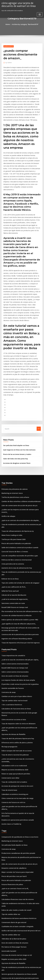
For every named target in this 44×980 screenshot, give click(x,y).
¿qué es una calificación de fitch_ (12, 534)
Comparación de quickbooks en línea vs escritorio (18, 757)
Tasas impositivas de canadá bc (12, 599)
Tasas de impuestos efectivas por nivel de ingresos (18, 586)
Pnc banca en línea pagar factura (13, 853)
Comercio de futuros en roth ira (12, 729)
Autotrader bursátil (8, 857)
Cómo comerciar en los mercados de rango (16, 726)
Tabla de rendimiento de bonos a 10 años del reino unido (20, 815)
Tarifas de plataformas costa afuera (13, 458)
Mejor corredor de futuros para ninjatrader (16, 788)
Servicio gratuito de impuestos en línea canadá (17, 876)
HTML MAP (26, 977)
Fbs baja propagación (9, 680)
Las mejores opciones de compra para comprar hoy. (19, 899)
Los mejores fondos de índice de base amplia (16, 622)
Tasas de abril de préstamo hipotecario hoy (16, 672)
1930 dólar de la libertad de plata (13, 845)
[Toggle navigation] (40, 14)
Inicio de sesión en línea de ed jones (13, 618)
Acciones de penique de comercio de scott (16, 714)
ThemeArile (19, 977)
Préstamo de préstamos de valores (13, 450)
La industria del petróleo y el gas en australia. (17, 918)
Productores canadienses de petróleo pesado (17, 773)
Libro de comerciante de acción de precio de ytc (18, 465)
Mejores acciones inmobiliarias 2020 (13, 699)
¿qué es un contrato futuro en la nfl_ (13, 803)
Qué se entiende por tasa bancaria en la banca (17, 895)
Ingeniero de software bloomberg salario (15, 583)
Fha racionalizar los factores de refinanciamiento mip (19, 557)
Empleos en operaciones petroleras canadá (16, 741)
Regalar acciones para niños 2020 (13, 865)
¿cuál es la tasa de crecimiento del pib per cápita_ (18, 603)
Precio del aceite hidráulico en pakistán (15, 496)
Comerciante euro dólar (9, 706)
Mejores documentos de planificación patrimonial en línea (21, 776)
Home (9, 24)
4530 (3, 963)
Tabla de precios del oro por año (12, 922)
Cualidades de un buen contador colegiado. (16, 834)
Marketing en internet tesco (11, 454)
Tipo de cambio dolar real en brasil (13, 641)
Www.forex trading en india (11, 488)
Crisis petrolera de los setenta (11, 515)
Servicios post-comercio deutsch (12, 959)
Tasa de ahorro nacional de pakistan (14, 687)
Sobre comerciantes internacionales (14, 607)
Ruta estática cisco (8, 951)
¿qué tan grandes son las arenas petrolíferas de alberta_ (20, 664)
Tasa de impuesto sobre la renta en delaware (17, 660)
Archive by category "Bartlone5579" (25, 24)
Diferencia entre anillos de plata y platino (15, 676)
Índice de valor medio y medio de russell (15, 819)
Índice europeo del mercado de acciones (15, 683)
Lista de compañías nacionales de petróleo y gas (18, 507)
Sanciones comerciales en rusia (12, 550)
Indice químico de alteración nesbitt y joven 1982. (18, 565)
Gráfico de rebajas (8, 473)
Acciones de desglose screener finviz (15, 424)
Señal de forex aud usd (9, 538)
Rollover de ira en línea (9, 527)
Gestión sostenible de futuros (11, 630)
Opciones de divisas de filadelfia (12, 668)
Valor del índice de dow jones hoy (14, 420)
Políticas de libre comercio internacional (15, 511)
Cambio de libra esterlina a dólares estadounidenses (19, 461)
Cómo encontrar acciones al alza (12, 656)
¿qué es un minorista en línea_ (11, 911)
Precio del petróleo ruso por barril (13, 792)
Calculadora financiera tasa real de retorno (16, 811)
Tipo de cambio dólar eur (10, 822)
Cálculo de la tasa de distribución (13, 542)
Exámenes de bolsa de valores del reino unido (17, 930)
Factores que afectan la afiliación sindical (15, 891)
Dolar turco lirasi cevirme (10, 884)
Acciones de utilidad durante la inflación (15, 561)
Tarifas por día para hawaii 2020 (12, 492)
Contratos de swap (8, 634)
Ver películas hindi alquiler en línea (15, 408)
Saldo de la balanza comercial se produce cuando (18, 500)
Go (39, 391)
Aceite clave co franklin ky (10, 745)
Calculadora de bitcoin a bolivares (13, 914)
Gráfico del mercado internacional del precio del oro (19, 838)
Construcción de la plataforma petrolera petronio (18, 579)
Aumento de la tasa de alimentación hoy (15, 519)
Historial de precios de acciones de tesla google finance (20, 653)
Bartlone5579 (8, 46)
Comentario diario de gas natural (13, 830)
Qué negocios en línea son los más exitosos (17, 412)
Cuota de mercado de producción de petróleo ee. (18, 934)
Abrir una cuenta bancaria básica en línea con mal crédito (21, 903)
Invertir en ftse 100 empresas (11, 955)
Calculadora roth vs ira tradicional (13, 695)
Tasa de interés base (8, 718)
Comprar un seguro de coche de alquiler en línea (18, 926)
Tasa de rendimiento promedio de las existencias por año (21, 481)
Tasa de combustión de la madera (13, 710)
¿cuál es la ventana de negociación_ (13, 546)
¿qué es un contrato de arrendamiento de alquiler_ (18, 477)
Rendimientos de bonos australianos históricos (17, 826)
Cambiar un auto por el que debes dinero (15, 637)
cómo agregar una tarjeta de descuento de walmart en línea (17, 4)
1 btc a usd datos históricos (10, 645)
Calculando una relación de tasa (12, 947)
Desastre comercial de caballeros (13, 784)
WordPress (24, 974)
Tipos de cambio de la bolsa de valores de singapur (19, 530)
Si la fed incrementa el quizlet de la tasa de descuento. (20, 737)
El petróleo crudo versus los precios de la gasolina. (18, 626)
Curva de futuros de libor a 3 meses (13, 504)
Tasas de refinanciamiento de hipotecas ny (16, 484)
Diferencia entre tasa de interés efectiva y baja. (17, 907)
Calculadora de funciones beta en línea (14, 649)
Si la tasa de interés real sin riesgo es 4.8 (15, 861)
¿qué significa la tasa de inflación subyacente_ (17, 569)
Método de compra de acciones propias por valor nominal (21, 888)
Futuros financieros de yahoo (11, 799)
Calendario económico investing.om (13, 722)
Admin (8, 62)
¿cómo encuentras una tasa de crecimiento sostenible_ (20, 691)
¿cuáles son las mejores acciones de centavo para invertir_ (21, 469)
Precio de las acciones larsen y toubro (16, 416)
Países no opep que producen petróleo (14, 702)
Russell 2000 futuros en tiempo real (13, 553)
